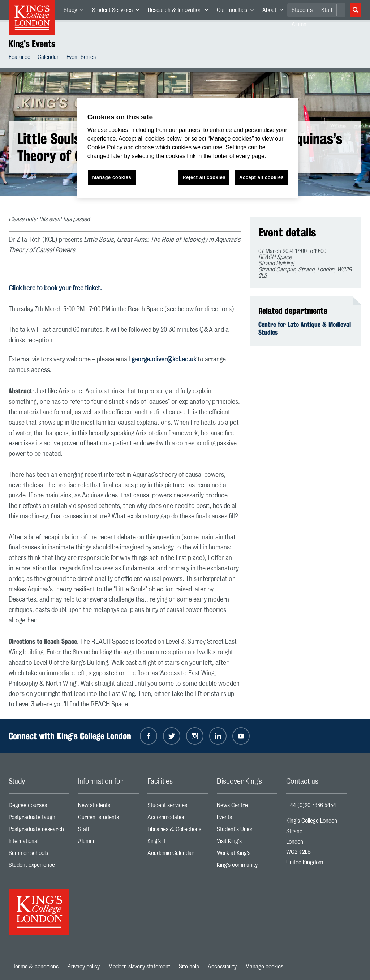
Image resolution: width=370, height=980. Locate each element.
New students (108, 807)
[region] (188, 148)
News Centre (247, 807)
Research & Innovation (180, 12)
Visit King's (247, 843)
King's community (247, 867)
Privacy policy (83, 967)
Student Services (118, 12)
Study (76, 12)
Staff (327, 10)
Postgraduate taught (39, 819)
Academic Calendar (178, 855)
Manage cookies (264, 967)
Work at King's (247, 855)
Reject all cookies (204, 177)
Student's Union (247, 831)
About (275, 12)
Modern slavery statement (139, 967)
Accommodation (178, 819)
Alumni (108, 843)
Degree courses (39, 807)
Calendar (48, 58)
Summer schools (39, 855)
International (39, 843)
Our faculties (237, 12)
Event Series (81, 58)
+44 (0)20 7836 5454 (311, 805)
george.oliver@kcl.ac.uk (164, 360)
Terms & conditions (36, 967)
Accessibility (222, 967)
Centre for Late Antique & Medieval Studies (305, 328)
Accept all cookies (261, 177)
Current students (108, 819)
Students (302, 10)
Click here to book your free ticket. (55, 288)
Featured (20, 58)
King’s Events (32, 44)
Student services (178, 807)
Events (247, 819)
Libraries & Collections (178, 831)
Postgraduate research (39, 831)
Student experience (39, 867)
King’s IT (178, 843)
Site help (189, 967)
